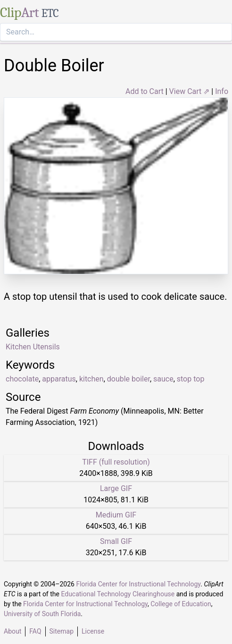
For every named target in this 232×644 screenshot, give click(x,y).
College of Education (181, 604)
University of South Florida (42, 614)
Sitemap (62, 631)
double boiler (128, 379)
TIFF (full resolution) (116, 462)
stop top (191, 379)
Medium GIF (116, 515)
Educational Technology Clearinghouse (118, 594)
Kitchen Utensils (33, 347)
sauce (163, 379)
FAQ (35, 631)
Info (222, 91)
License (93, 631)
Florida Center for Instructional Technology (138, 584)
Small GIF (116, 541)
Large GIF (116, 488)
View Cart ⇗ (190, 91)
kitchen (91, 379)
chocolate (22, 379)
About (12, 631)
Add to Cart (145, 91)
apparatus (59, 379)
